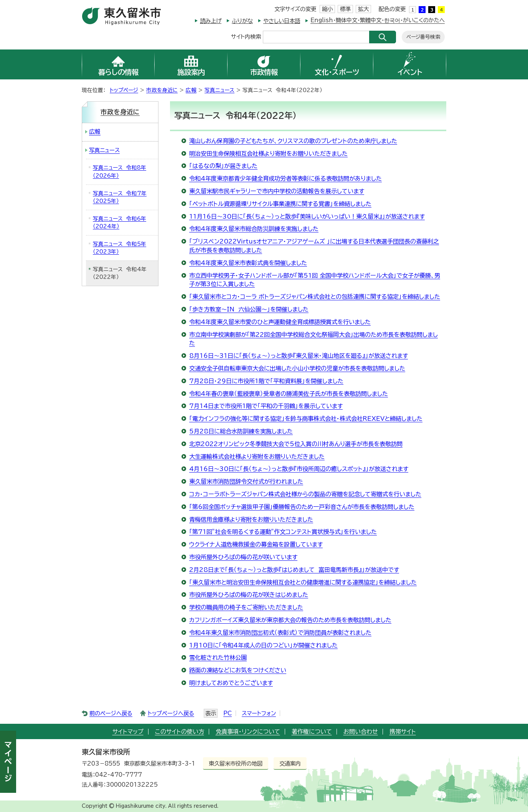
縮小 (327, 9)
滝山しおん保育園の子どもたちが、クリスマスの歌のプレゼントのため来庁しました (293, 141)
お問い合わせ (361, 732)
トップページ (124, 90)
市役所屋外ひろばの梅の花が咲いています (243, 557)
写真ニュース (219, 90)
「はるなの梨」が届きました (223, 166)
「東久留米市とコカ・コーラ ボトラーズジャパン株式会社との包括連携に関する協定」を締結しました (315, 297)
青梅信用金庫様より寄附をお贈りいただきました (251, 520)
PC (228, 713)
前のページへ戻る (111, 713)
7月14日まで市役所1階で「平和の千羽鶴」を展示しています (266, 406)
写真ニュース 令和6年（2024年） (120, 223)
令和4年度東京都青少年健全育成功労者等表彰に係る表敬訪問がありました (285, 179)
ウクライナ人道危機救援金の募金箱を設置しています (256, 544)
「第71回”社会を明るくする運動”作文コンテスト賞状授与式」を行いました (283, 532)
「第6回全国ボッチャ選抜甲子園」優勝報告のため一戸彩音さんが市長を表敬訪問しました (302, 507)
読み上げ (211, 21)
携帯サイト (403, 732)
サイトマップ (128, 732)
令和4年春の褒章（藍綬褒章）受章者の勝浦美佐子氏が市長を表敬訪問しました (289, 394)
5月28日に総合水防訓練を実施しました (241, 431)
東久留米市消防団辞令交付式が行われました (246, 482)
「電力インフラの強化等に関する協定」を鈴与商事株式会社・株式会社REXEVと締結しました (306, 419)
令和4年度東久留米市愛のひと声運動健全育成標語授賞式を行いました (280, 322)
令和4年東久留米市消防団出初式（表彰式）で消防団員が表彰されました (280, 633)
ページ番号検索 (423, 37)
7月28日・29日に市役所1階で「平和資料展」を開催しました (266, 381)
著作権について (312, 732)
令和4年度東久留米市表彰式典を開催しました (248, 263)
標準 (345, 9)
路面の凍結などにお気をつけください (238, 670)
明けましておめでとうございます (231, 683)
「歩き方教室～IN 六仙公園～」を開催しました (249, 309)
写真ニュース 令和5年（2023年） (120, 248)
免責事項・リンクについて (248, 732)
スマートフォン (259, 713)
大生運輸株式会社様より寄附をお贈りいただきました (257, 457)
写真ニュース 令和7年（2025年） (120, 197)
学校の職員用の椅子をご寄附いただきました (246, 607)
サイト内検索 (246, 36)
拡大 (363, 9)
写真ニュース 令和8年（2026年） (120, 172)
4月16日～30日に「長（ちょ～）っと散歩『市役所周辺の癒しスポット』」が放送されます (299, 469)
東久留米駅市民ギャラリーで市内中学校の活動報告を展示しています (277, 191)
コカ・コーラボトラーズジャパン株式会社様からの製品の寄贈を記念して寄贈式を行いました (305, 494)
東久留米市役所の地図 (236, 763)
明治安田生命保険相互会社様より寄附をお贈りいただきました (268, 154)
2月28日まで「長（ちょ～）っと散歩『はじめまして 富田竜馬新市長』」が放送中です (294, 570)
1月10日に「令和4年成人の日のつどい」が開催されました (263, 645)
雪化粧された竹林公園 (218, 658)
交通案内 (290, 763)
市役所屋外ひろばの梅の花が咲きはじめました (249, 595)
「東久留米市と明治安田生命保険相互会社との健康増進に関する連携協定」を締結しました (303, 582)
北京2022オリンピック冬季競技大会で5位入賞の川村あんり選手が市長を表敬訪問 (296, 444)
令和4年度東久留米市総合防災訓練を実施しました (254, 229)
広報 (191, 90)
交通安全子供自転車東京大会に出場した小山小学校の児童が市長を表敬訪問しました (297, 368)
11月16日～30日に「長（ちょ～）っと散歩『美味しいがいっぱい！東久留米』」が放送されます (307, 217)
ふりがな (242, 21)
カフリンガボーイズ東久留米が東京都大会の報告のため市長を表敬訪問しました (290, 620)
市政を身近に (162, 90)
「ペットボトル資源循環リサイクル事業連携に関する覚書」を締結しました (280, 204)
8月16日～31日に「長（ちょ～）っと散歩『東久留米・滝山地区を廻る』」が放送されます (299, 356)
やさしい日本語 (282, 21)
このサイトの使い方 (180, 732)
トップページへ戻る (171, 713)
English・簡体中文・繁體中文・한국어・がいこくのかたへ (378, 20)
